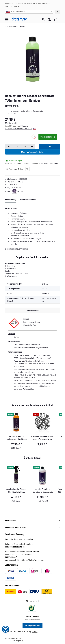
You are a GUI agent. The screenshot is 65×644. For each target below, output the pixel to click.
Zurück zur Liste (12, 26)
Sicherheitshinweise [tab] (28, 199)
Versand (25, 126)
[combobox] (29, 12)
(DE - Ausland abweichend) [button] (48, 163)
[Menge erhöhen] (32, 146)
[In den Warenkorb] (50, 146)
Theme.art (27, 641)
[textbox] (29, 12)
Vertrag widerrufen (33, 625)
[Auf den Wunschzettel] (27, 169)
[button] (44, 19)
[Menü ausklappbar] (7, 18)
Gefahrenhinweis (48, 137)
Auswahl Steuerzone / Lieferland (21, 129)
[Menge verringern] (9, 146)
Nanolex (17, 187)
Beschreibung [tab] (11, 199)
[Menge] (17, 146)
